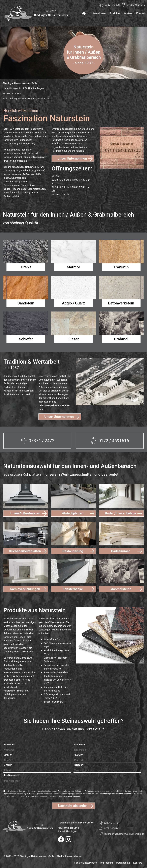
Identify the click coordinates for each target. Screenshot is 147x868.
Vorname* (9, 744)
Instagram (68, 839)
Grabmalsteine (120, 589)
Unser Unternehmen (72, 158)
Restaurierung (73, 551)
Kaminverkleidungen (25, 589)
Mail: (26, 99)
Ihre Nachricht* (12, 775)
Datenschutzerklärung (71, 796)
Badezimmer (120, 551)
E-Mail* (8, 765)
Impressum (107, 863)
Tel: (13, 94)
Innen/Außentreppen (25, 513)
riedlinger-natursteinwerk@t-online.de (119, 794)
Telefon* (78, 765)
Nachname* (80, 744)
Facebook (61, 839)
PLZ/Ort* (78, 755)
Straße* (8, 755)
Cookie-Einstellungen (85, 863)
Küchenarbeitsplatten (25, 551)
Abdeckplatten (73, 513)
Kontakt (138, 863)
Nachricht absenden (73, 806)
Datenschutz (123, 863)
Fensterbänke (73, 589)
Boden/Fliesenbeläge (121, 513)
